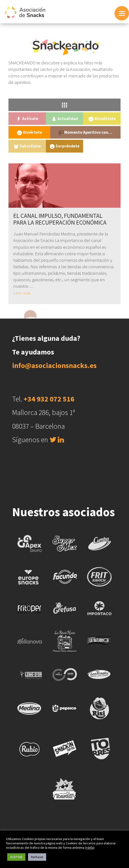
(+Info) (90, 848)
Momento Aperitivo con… (86, 132)
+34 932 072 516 (49, 399)
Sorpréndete (65, 146)
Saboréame (27, 146)
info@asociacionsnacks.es (54, 365)
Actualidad (64, 119)
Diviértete (29, 132)
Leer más (22, 293)
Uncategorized (102, 146)
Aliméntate (102, 119)
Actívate (27, 119)
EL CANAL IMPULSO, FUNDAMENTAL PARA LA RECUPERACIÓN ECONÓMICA (60, 219)
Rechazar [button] (37, 857)
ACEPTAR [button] (16, 857)
